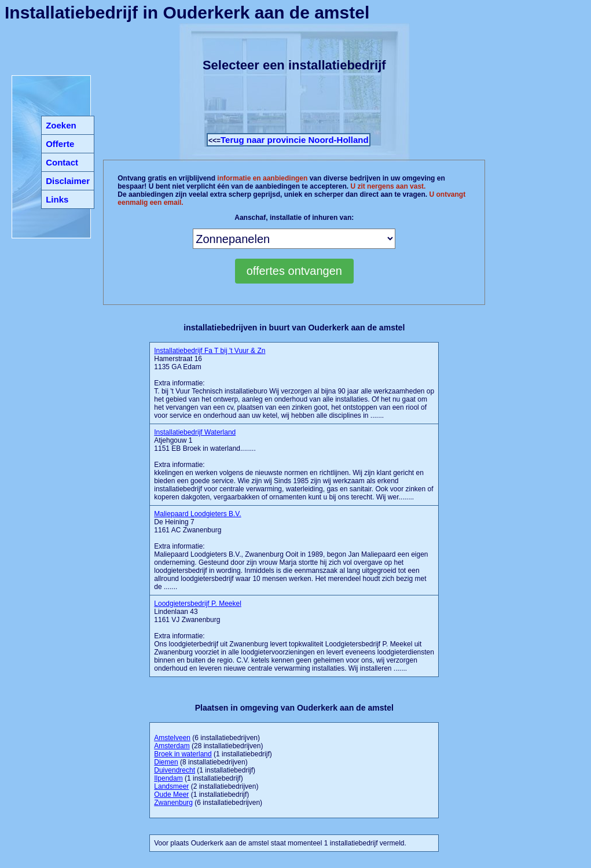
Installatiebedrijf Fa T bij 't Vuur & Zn (210, 351)
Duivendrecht (175, 770)
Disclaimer (68, 181)
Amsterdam (172, 746)
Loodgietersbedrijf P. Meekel (198, 604)
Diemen (166, 762)
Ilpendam (168, 778)
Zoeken (61, 125)
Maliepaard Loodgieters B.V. (197, 514)
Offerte (60, 144)
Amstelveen (172, 738)
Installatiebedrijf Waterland (195, 432)
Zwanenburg (173, 803)
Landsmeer (171, 786)
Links (57, 199)
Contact (62, 162)
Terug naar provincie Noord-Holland (295, 140)
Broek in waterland (183, 754)
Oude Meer (171, 795)
